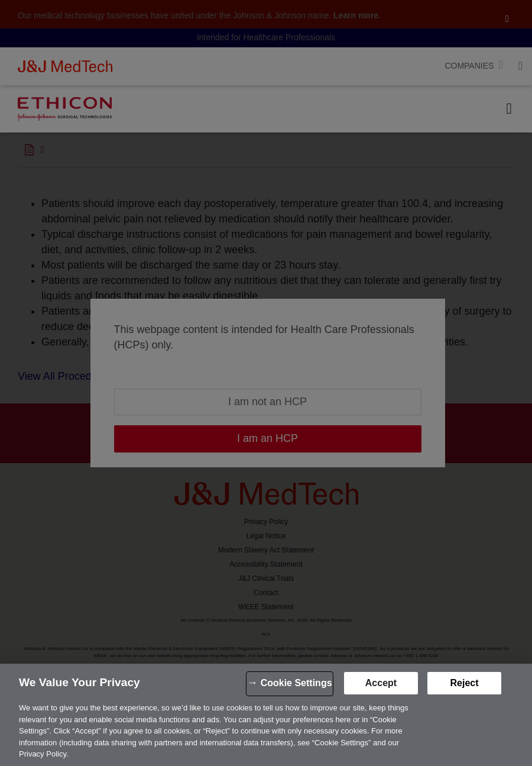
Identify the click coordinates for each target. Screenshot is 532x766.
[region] (266, 715)
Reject (464, 683)
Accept (381, 683)
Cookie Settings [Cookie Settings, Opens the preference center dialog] (296, 683)
